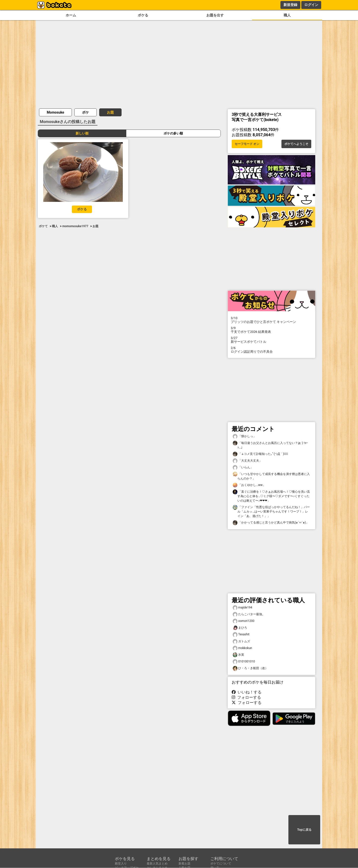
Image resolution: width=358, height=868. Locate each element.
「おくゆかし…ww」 (249, 485)
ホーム (71, 15)
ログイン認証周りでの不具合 (271, 350)
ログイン (311, 5)
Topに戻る (304, 830)
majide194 (242, 608)
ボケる (143, 15)
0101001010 (244, 662)
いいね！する (247, 692)
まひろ (240, 628)
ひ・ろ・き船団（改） (250, 668)
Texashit (241, 634)
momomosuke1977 (75, 226)
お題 (110, 112)
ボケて (43, 226)
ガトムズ (241, 641)
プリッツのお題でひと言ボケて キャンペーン (271, 320)
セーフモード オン (247, 144)
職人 (287, 15)
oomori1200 (244, 621)
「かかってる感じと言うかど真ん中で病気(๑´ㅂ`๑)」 (271, 523)
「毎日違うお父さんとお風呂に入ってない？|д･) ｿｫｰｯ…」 (270, 445)
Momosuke (55, 112)
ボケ (86, 112)
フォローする (246, 697)
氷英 (238, 655)
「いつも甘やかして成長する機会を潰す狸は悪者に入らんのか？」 (271, 476)
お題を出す (215, 15)
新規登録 (290, 5)
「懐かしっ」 (244, 436)
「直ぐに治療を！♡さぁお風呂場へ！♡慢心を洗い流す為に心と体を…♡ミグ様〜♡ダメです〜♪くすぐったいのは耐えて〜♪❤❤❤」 (271, 496)
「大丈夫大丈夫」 (247, 461)
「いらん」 (243, 467)
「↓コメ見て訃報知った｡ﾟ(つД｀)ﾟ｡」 (260, 454)
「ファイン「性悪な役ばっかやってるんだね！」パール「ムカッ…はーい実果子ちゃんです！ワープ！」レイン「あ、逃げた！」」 (271, 511)
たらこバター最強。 (249, 614)
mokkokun (242, 648)
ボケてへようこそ (296, 144)
